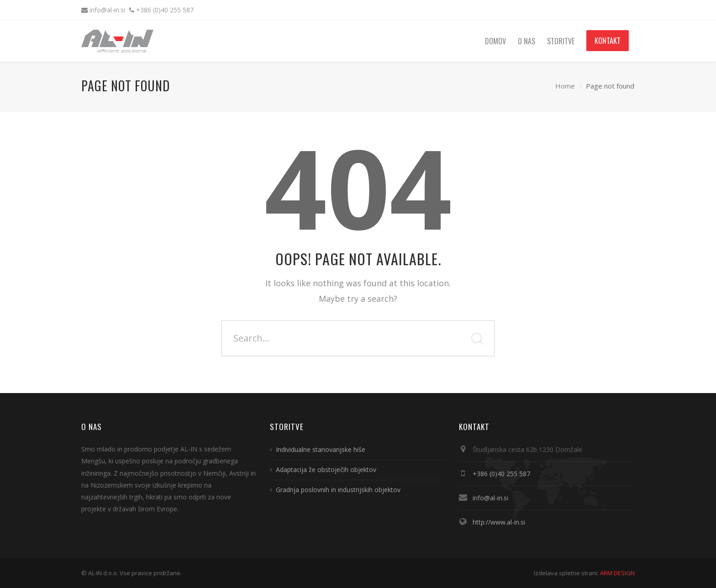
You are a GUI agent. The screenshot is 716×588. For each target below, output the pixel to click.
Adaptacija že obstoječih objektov (326, 470)
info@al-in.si (108, 10)
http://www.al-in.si (499, 522)
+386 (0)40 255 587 (165, 10)
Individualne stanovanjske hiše (321, 449)
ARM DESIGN (617, 573)
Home (565, 86)
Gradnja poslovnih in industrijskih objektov (338, 490)
